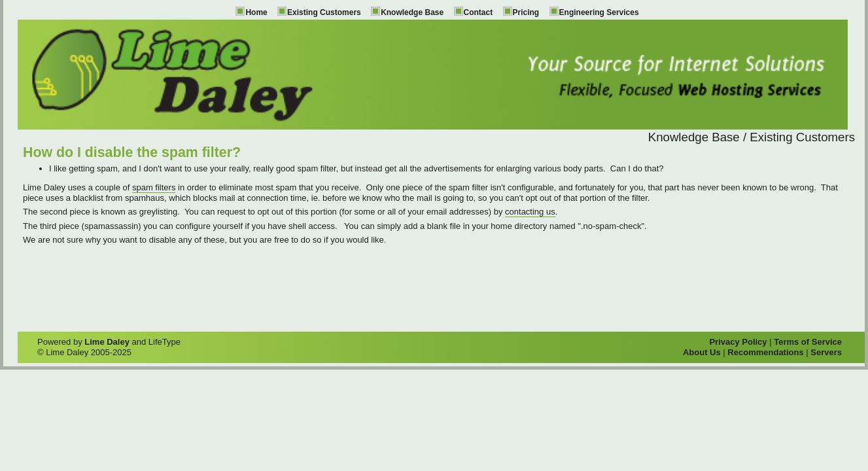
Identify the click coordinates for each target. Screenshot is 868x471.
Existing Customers (324, 12)
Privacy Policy (738, 342)
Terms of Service (808, 342)
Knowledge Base (412, 12)
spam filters (154, 187)
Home (256, 12)
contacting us (530, 212)
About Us (702, 352)
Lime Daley (107, 342)
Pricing (526, 12)
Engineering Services (599, 12)
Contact (478, 12)
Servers (826, 352)
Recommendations (765, 352)
